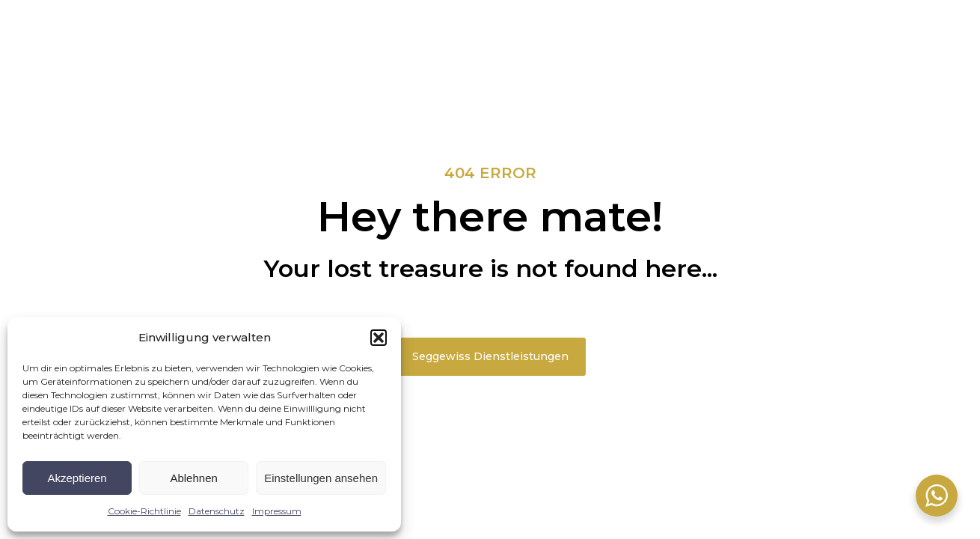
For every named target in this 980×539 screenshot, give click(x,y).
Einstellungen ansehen (321, 478)
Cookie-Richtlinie (144, 511)
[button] (379, 338)
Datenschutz (217, 511)
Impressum (277, 511)
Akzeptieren (77, 478)
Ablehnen (193, 478)
